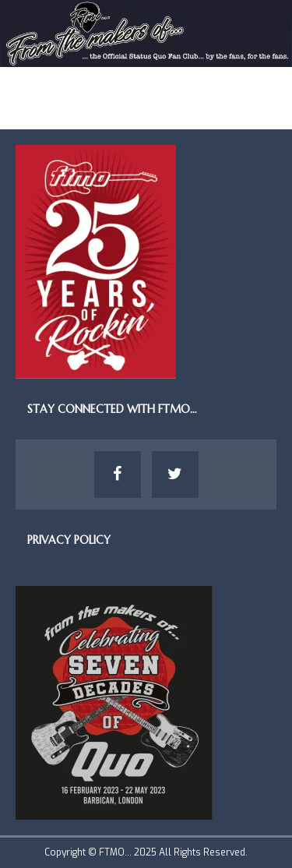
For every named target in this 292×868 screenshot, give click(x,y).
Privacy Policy (69, 540)
